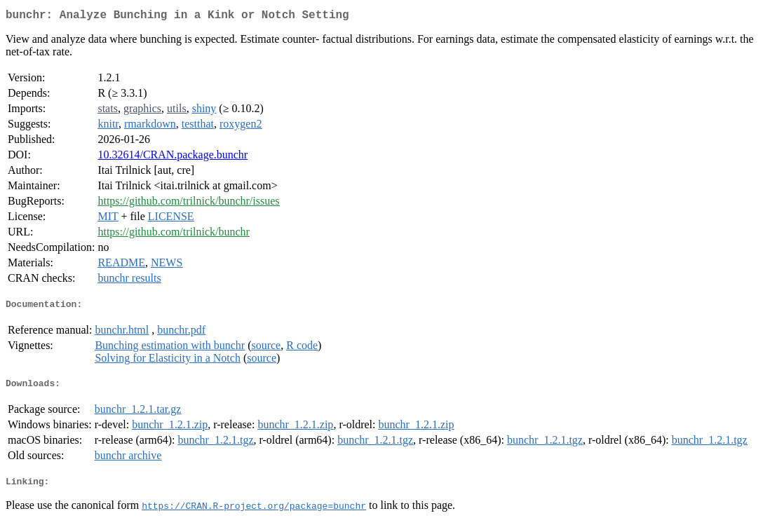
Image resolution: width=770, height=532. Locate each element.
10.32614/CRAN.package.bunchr (173, 157)
